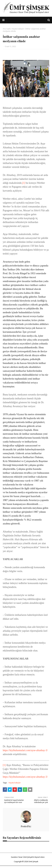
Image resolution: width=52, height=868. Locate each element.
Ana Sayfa (7, 29)
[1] (24, 183)
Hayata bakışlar (18, 29)
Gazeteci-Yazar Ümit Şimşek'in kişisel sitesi (28, 857)
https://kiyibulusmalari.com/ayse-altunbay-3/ (25, 750)
